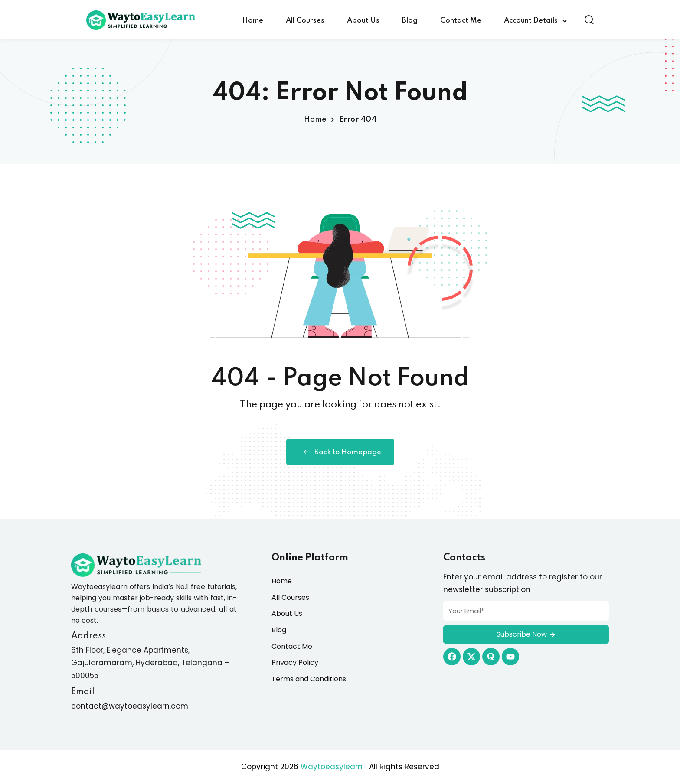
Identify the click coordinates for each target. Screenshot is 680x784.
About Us (363, 21)
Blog (410, 21)
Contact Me (461, 21)
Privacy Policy (295, 662)
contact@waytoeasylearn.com (130, 706)
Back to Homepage (340, 452)
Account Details (531, 21)
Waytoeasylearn (332, 767)
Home (253, 21)
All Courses (305, 21)
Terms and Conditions (309, 679)
